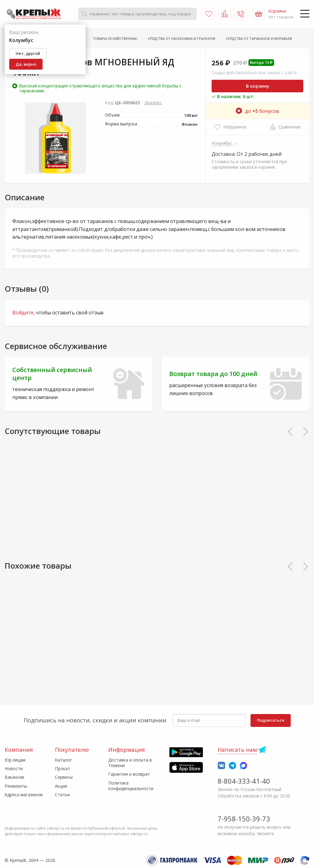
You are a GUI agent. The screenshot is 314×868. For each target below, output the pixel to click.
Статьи (62, 795)
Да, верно (26, 64)
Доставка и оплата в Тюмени (130, 763)
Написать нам (237, 750)
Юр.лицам (15, 760)
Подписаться (271, 720)
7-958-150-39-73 (244, 819)
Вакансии (14, 777)
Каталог (63, 760)
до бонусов (257, 111)
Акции (61, 786)
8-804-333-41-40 (244, 781)
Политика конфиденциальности (131, 786)
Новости (14, 768)
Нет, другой (28, 53)
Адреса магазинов (24, 795)
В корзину (258, 86)
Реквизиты (16, 786)
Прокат (63, 768)
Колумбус (222, 143)
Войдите (23, 313)
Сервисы (64, 777)
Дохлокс (153, 103)
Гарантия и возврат (129, 774)
